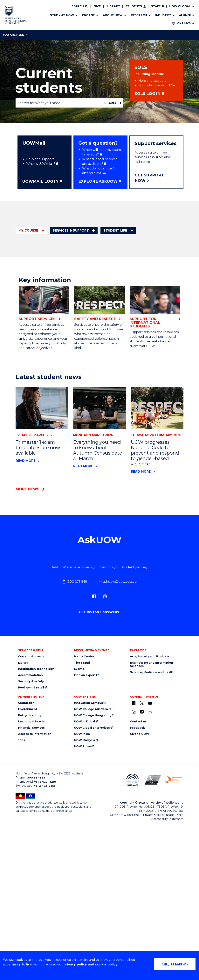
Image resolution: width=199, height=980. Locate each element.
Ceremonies (138, 325)
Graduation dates (142, 320)
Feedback (137, 896)
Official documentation (43, 324)
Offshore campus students (46, 318)
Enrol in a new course (93, 254)
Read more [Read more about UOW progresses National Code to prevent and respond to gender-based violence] (141, 640)
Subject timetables (143, 254)
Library (113, 6)
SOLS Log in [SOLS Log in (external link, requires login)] (148, 94)
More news (28, 657)
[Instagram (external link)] (105, 765)
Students (134, 6)
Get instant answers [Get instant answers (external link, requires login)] (100, 781)
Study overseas (37, 364)
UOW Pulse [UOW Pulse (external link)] (82, 915)
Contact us (138, 890)
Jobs (21, 909)
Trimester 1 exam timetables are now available (38, 616)
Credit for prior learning (44, 288)
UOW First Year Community (98, 272)
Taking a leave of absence (45, 371)
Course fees (138, 276)
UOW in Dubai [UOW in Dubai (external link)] (84, 890)
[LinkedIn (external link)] (142, 880)
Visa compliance (38, 377)
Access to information (35, 902)
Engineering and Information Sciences (151, 833)
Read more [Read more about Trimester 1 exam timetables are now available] (26, 629)
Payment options (142, 287)
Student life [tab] (115, 230)
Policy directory (30, 884)
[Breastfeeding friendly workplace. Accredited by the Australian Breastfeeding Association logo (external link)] (173, 948)
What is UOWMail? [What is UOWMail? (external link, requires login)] (41, 164)
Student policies (37, 347)
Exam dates (85, 337)
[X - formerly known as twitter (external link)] (142, 871)
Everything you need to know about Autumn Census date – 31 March (99, 618)
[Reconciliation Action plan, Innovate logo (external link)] (132, 948)
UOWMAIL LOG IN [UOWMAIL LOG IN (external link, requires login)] (40, 181)
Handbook (33, 265)
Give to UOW (140, 902)
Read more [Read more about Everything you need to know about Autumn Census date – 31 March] (83, 634)
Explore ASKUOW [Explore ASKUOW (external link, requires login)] (98, 181)
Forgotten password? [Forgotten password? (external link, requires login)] (155, 85)
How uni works (88, 266)
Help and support (152, 81)
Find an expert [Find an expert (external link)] (85, 844)
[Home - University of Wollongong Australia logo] (16, 15)
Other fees (137, 282)
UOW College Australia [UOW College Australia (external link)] (91, 878)
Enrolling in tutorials (40, 312)
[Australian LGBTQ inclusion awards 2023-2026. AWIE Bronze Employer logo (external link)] (153, 948)
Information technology (36, 837)
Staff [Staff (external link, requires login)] (156, 6)
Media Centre (84, 825)
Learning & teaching (33, 890)
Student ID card (37, 341)
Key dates (32, 259)
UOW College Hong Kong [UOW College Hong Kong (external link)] (93, 884)
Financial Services (31, 896)
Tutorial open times (144, 259)
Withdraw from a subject (44, 395)
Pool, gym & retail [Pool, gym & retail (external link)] (31, 856)
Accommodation (30, 844)
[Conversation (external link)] (150, 881)
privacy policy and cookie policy (91, 964)
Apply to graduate (142, 314)
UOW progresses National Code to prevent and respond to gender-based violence (155, 621)
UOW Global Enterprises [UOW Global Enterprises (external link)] (92, 896)
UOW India (82, 902)
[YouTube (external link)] (150, 872)
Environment (28, 878)
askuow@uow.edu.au (118, 750)
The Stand (82, 831)
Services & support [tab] (71, 230)
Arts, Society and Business (97, 289)
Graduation (26, 871)
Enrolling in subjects (40, 305)
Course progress (38, 282)
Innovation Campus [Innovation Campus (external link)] (88, 871)
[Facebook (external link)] (94, 765)
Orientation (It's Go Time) (96, 260)
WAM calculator (89, 348)
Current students (31, 825)
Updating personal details (45, 383)
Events (79, 837)
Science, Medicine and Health (152, 841)
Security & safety (31, 850)
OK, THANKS (175, 964)
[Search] (79, 6)
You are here (15, 35)
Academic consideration (96, 342)
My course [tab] (28, 230)
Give (97, 6)
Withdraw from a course (44, 389)
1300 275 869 (75, 750)
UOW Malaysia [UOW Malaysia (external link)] (85, 909)
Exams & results (89, 331)
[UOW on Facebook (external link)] (134, 871)
